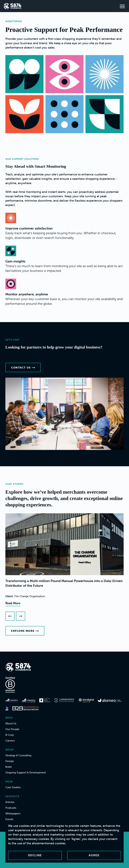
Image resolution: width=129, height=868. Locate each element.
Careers (10, 740)
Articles (10, 802)
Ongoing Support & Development (26, 772)
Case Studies (13, 787)
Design (10, 761)
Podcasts (11, 808)
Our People (12, 729)
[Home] (12, 6)
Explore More (25, 631)
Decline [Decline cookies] (35, 855)
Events (9, 819)
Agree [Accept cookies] (94, 855)
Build (8, 767)
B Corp (10, 735)
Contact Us (23, 367)
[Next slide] (21, 616)
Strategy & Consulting (18, 755)
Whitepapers (13, 813)
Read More (13, 603)
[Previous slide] (10, 616)
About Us (11, 723)
